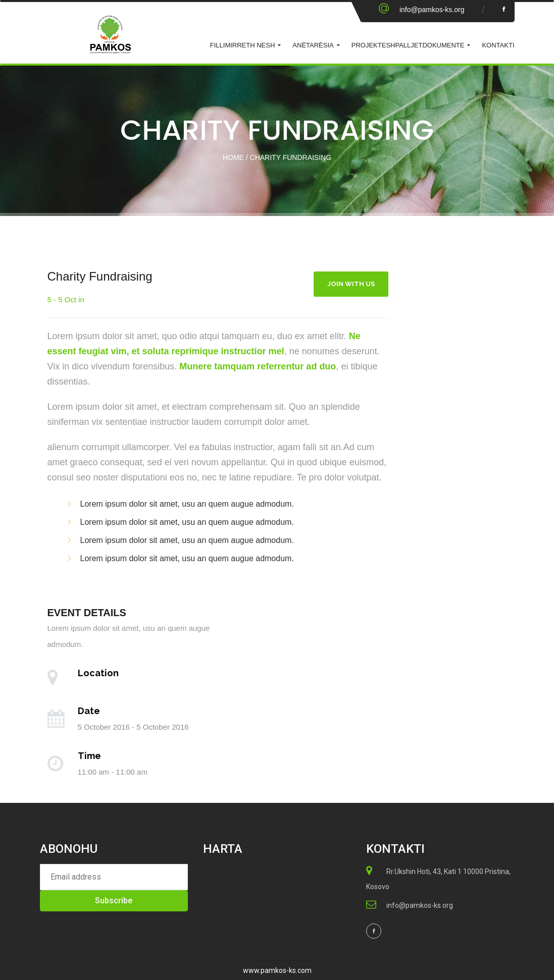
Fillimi (221, 45)
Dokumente (443, 45)
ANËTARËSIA (313, 45)
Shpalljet (404, 45)
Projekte (369, 45)
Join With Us (351, 284)
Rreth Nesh (254, 45)
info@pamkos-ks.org (432, 10)
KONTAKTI (498, 45)
